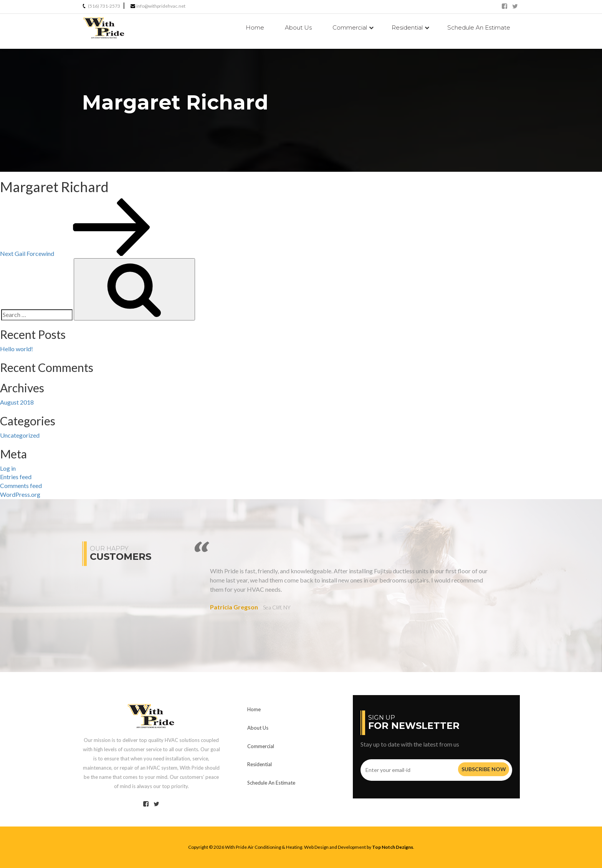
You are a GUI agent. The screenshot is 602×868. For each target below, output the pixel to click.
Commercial (350, 27)
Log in (8, 468)
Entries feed (16, 477)
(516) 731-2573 (104, 6)
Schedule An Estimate (479, 27)
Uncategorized (20, 435)
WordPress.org (20, 494)
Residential (407, 27)
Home (255, 27)
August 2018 (17, 402)
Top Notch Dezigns (393, 847)
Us (298, 27)
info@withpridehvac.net (161, 6)
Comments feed (21, 485)
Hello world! (17, 349)
